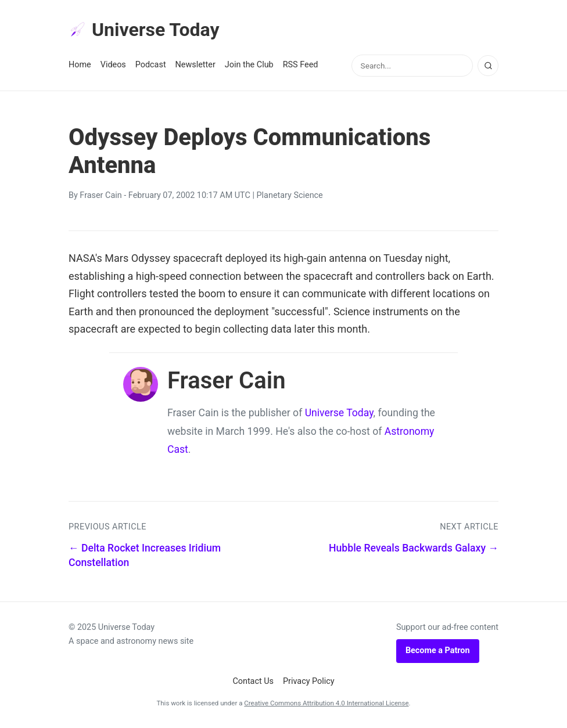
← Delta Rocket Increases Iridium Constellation (145, 555)
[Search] (488, 66)
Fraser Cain (101, 195)
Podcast (151, 65)
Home (80, 65)
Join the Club (249, 65)
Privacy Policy (309, 681)
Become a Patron (438, 650)
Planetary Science (290, 195)
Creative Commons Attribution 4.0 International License (326, 703)
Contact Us (253, 681)
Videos (113, 65)
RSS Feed (301, 65)
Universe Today (144, 30)
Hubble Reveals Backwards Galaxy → (414, 548)
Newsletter (195, 65)
